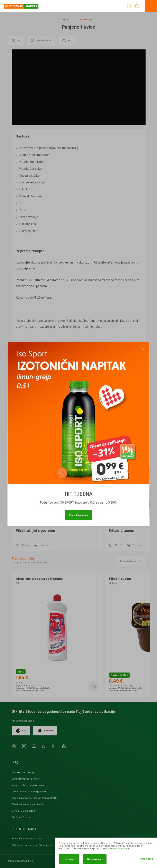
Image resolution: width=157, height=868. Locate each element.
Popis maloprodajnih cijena (27, 838)
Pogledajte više (131, 561)
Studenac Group (21, 817)
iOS (21, 731)
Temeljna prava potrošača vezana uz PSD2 (34, 798)
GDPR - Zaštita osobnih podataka (29, 791)
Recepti (68, 19)
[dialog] (106, 853)
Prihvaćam (69, 859)
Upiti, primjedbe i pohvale (26, 779)
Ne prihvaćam (95, 859)
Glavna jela (87, 19)
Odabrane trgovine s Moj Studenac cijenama (36, 845)
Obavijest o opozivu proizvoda (28, 804)
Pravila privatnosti (120, 848)
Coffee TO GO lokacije (23, 811)
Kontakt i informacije (23, 772)
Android (45, 731)
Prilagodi (147, 859)
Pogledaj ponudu (78, 515)
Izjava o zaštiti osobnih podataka (29, 785)
